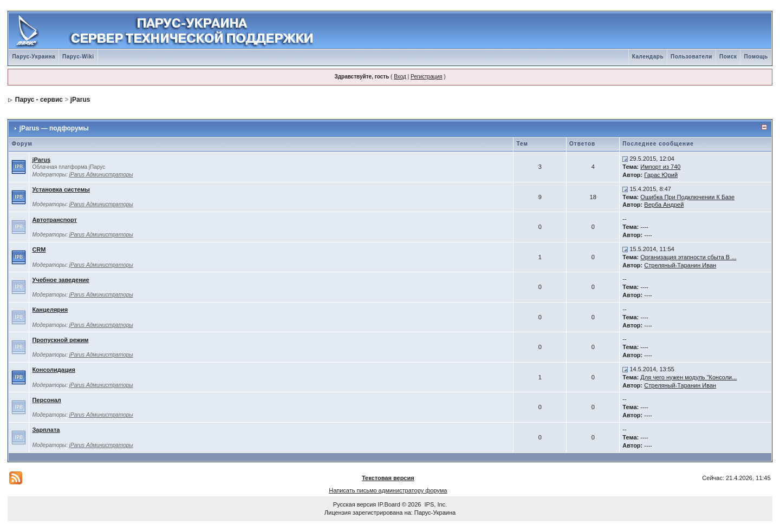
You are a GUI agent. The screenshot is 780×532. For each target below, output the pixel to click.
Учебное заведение (60, 280)
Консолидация (53, 370)
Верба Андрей (664, 205)
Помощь (756, 57)
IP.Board (389, 504)
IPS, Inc (435, 504)
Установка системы (61, 189)
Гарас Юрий (661, 175)
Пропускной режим (60, 340)
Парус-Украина (34, 57)
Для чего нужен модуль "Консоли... (688, 377)
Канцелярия (50, 310)
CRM (39, 249)
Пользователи (691, 57)
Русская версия (355, 504)
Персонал (46, 400)
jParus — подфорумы (54, 128)
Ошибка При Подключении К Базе (687, 197)
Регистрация (426, 77)
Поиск (728, 57)
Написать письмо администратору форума (388, 490)
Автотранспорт (54, 220)
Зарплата (46, 430)
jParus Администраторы (101, 175)
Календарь (648, 57)
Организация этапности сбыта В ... (688, 257)
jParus (80, 100)
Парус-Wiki (78, 57)
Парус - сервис (39, 100)
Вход (400, 77)
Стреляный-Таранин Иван (680, 265)
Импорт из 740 (660, 167)
